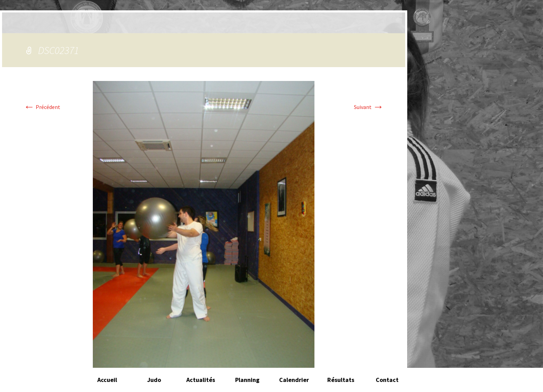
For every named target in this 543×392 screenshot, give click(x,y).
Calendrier (294, 380)
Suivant (369, 107)
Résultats (341, 380)
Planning (247, 380)
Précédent (42, 107)
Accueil (107, 380)
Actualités (201, 380)
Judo (154, 380)
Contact (387, 380)
